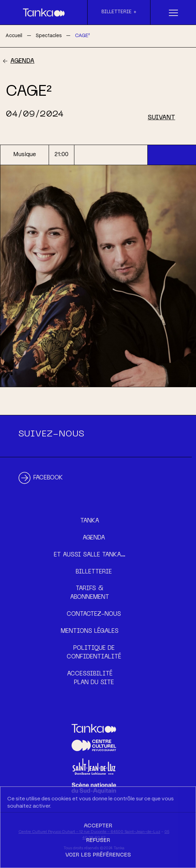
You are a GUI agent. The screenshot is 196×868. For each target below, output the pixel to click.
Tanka (90, 521)
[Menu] (173, 12)
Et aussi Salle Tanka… (90, 555)
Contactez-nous (94, 614)
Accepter (98, 826)
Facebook (48, 478)
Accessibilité (90, 674)
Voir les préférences (98, 855)
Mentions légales (90, 631)
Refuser (98, 841)
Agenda (22, 61)
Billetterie (94, 572)
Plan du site (94, 683)
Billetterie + (119, 12)
